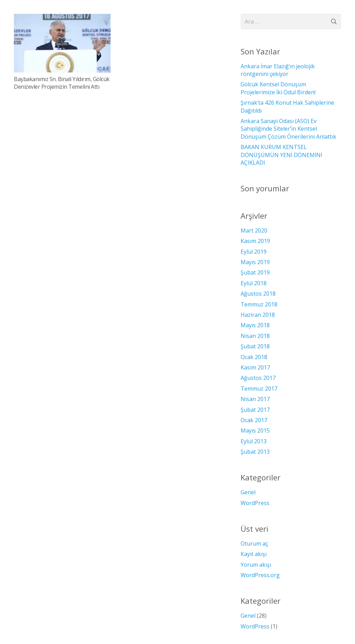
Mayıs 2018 (255, 325)
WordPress (255, 503)
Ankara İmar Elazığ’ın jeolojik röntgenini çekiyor (278, 70)
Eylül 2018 (254, 283)
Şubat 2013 (255, 452)
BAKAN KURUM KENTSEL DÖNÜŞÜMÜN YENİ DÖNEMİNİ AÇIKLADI (281, 155)
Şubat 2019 (255, 272)
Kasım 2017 (255, 367)
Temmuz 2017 (259, 389)
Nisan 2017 (255, 399)
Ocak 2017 (254, 420)
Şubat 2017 (255, 410)
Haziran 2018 (258, 315)
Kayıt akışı (254, 554)
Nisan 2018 (255, 336)
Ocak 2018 (254, 357)
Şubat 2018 (255, 346)
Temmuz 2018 (259, 304)
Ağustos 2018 (258, 294)
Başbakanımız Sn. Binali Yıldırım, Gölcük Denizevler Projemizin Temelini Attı (62, 83)
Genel (248, 492)
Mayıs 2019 (255, 262)
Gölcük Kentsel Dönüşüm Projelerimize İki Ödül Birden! (278, 88)
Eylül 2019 (254, 252)
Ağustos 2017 (258, 378)
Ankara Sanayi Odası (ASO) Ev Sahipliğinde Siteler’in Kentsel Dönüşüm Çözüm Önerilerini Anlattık (288, 129)
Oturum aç (254, 543)
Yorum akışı (256, 565)
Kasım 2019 (255, 241)
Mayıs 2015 (255, 430)
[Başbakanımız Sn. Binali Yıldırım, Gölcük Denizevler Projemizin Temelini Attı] (62, 43)
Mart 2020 (254, 230)
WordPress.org (260, 575)
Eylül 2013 (254, 441)
